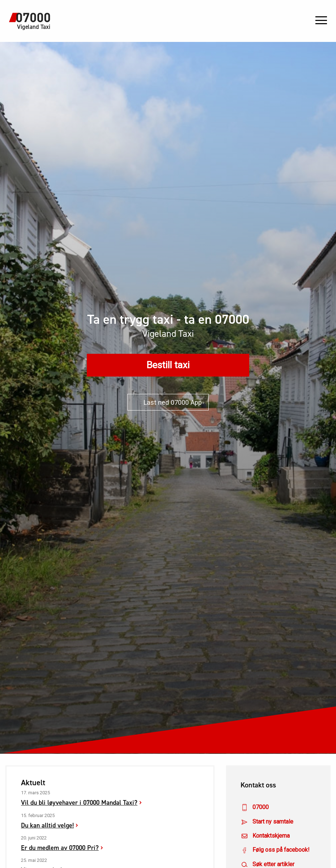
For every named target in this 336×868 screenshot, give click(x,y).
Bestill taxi (168, 365)
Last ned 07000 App (168, 402)
